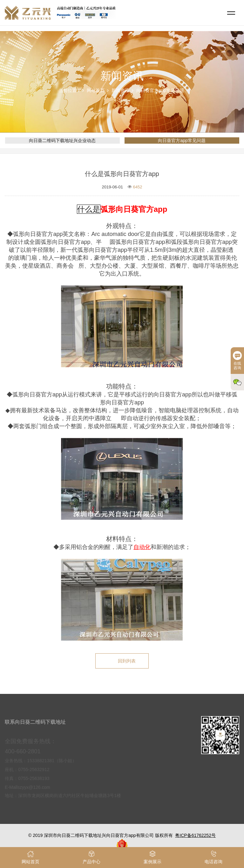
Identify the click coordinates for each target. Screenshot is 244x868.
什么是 (89, 209)
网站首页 (96, 90)
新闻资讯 (120, 90)
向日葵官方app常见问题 (160, 90)
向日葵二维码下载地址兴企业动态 (62, 140)
